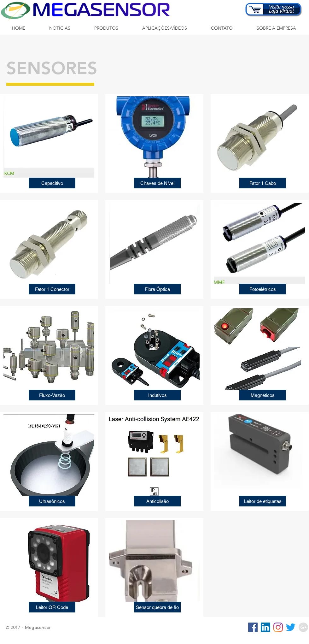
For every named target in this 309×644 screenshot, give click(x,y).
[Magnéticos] (263, 395)
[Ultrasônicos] (52, 501)
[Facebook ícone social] (253, 627)
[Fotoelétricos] (263, 289)
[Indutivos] (157, 395)
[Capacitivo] (52, 183)
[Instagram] (278, 627)
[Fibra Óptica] (157, 289)
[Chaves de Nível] (157, 183)
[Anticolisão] (157, 501)
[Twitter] (291, 627)
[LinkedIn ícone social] (265, 627)
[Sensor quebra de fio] (157, 607)
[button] (106, 28)
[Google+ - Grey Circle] (303, 627)
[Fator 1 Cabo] (263, 183)
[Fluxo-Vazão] (52, 395)
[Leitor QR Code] (52, 607)
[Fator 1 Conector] (52, 289)
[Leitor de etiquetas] (263, 501)
